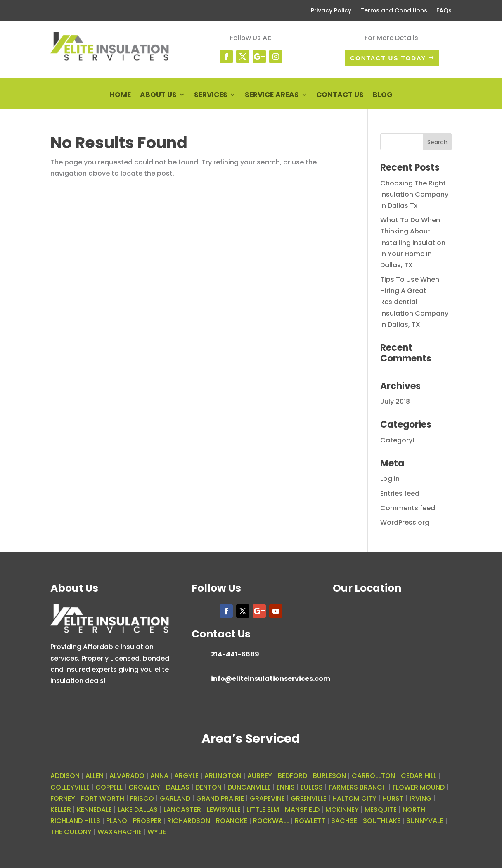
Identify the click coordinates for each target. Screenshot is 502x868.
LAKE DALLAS (138, 810)
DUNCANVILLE (249, 787)
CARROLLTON (373, 776)
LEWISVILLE (224, 810)
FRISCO (142, 798)
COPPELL (109, 787)
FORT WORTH (103, 798)
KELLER (61, 810)
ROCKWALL (271, 821)
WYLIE (157, 832)
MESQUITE (381, 810)
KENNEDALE (94, 810)
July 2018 (395, 401)
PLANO (117, 821)
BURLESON (329, 776)
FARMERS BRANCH (358, 787)
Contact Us (340, 96)
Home (120, 96)
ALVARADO (127, 776)
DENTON (208, 787)
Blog (383, 96)
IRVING (420, 798)
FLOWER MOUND (419, 787)
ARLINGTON (223, 776)
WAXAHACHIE (120, 832)
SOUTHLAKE (382, 821)
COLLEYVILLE (70, 787)
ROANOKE (232, 821)
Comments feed (408, 508)
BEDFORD (292, 776)
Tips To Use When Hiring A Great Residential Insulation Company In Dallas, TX (414, 302)
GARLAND (175, 798)
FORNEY (63, 798)
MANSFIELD (302, 810)
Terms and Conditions (394, 11)
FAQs (444, 11)
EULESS (312, 787)
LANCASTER (182, 810)
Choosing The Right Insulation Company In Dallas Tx (414, 194)
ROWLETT (310, 821)
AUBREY (260, 776)
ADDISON (65, 776)
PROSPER (147, 821)
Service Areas (272, 96)
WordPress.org (405, 522)
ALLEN (95, 776)
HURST (393, 798)
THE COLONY (71, 832)
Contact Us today (388, 58)
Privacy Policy (331, 11)
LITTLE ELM (263, 810)
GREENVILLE (309, 798)
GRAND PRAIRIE (220, 798)
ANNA (159, 776)
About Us (158, 96)
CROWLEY (144, 787)
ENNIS (286, 787)
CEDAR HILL (419, 776)
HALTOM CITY (354, 798)
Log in (390, 479)
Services (211, 96)
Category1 (397, 440)
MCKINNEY (342, 810)
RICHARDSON (189, 821)
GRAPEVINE (267, 798)
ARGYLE (186, 776)
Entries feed (400, 493)
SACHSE (344, 821)
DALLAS (178, 787)
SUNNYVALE (425, 821)
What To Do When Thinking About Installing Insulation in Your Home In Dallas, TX (413, 243)
